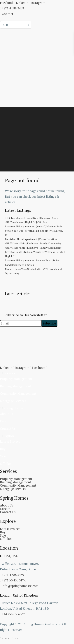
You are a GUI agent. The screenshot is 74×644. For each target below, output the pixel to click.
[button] (37, 373)
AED (5, 25)
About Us (6, 414)
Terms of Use (9, 638)
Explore (9, 436)
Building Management (16, 386)
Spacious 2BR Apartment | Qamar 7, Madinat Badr (34, 226)
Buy (3, 449)
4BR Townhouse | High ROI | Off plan (26, 222)
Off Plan (6, 464)
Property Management (16, 379)
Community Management (18, 393)
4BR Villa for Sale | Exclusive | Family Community (33, 243)
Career (5, 421)
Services (9, 373)
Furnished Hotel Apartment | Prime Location (31, 239)
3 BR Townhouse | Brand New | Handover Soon (31, 218)
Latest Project (10, 441)
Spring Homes (14, 408)
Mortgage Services (13, 401)
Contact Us (8, 429)
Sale (3, 456)
